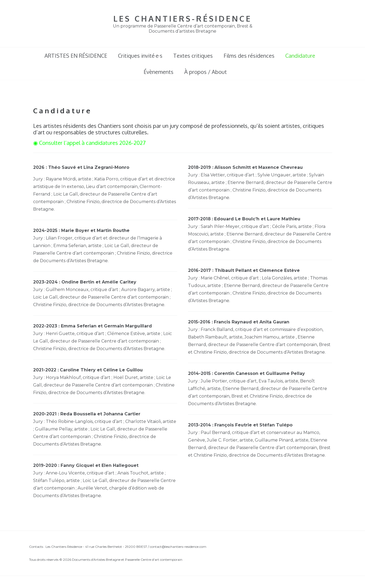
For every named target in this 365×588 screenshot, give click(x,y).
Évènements (159, 72)
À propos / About (206, 72)
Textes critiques (193, 56)
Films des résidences (249, 56)
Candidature (300, 56)
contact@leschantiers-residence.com (178, 547)
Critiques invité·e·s (140, 56)
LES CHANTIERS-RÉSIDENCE (183, 18)
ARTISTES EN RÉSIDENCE (76, 56)
